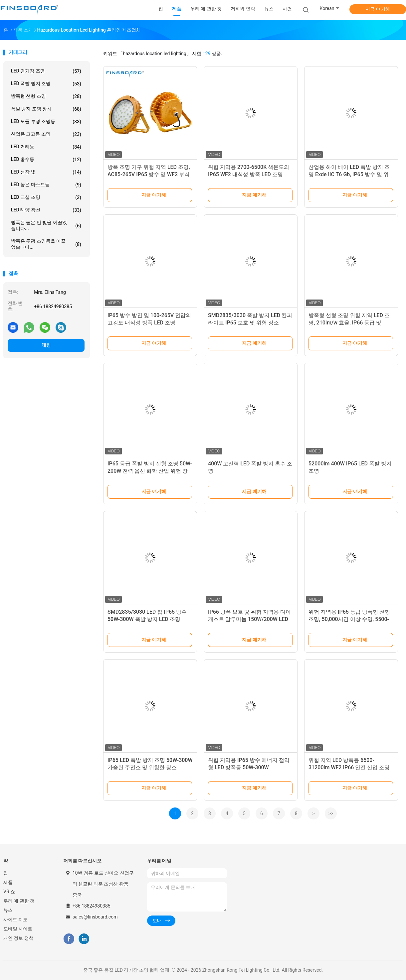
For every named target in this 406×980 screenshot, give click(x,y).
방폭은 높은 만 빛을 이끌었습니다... (46, 225)
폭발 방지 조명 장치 (46, 109)
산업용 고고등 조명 (46, 134)
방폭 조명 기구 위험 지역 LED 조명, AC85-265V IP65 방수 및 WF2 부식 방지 (149, 174)
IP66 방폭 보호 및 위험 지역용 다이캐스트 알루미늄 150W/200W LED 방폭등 (249, 619)
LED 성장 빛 (46, 172)
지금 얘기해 (378, 9)
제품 (8, 882)
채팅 (46, 345)
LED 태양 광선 (46, 210)
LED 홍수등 (46, 160)
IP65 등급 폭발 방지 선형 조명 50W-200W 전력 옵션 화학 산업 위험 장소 (150, 471)
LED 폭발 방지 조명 (46, 84)
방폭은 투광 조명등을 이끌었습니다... (46, 244)
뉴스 (8, 910)
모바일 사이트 (18, 929)
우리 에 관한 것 (19, 901)
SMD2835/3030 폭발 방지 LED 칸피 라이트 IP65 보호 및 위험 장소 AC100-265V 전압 (250, 323)
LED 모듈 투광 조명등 (46, 122)
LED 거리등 (46, 147)
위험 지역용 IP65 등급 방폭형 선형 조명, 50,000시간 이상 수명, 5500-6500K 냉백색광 (349, 619)
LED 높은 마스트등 (46, 185)
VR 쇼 (9, 892)
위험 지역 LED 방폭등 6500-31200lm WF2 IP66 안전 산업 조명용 (349, 767)
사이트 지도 (15, 919)
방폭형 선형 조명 (46, 96)
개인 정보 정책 (18, 938)
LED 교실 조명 (46, 197)
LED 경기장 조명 (46, 71)
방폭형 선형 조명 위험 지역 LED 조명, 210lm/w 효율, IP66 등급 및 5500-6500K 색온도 (349, 323)
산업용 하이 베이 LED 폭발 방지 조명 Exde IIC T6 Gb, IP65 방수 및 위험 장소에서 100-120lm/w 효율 (349, 174)
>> (331, 813)
